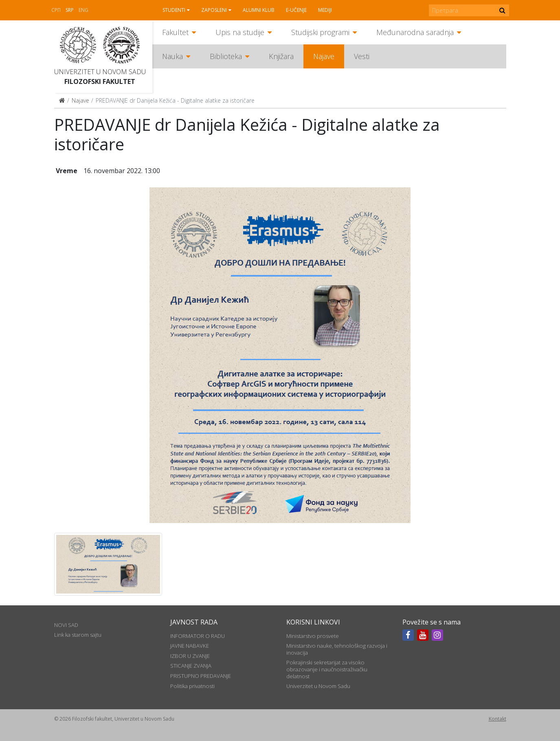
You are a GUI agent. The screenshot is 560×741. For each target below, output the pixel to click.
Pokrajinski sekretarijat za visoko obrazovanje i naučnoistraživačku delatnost (327, 669)
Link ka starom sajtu (78, 635)
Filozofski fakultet (100, 81)
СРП (56, 10)
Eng (83, 10)
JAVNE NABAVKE (190, 646)
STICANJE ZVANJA (191, 666)
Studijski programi (320, 32)
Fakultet (175, 32)
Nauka (172, 56)
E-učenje (296, 10)
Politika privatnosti (192, 686)
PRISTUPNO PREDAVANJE (201, 676)
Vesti (362, 56)
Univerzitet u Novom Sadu (100, 72)
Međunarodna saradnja (415, 32)
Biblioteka (226, 56)
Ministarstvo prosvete (313, 636)
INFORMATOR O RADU (198, 636)
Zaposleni (214, 10)
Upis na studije (240, 32)
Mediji (325, 10)
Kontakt (497, 719)
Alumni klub (259, 10)
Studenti (174, 10)
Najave (324, 56)
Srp (70, 10)
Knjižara (281, 56)
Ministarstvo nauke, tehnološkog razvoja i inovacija (337, 649)
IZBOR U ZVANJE (190, 656)
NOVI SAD (66, 625)
